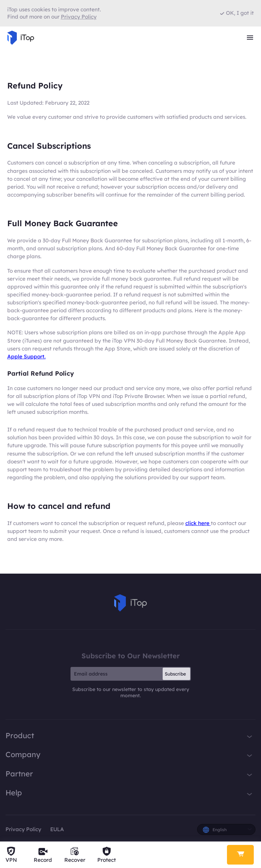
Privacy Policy (23, 829)
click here (198, 523)
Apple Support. (26, 357)
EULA (57, 829)
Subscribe (175, 674)
